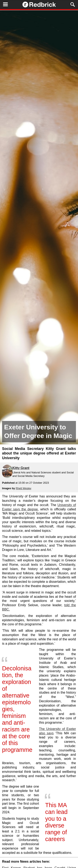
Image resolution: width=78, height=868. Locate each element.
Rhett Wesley (23, 488)
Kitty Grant (21, 468)
